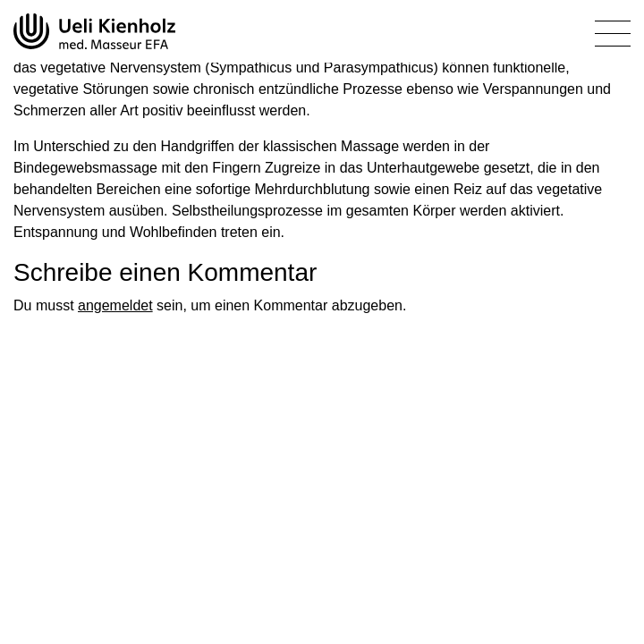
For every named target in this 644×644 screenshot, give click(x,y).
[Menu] (613, 37)
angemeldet (115, 305)
